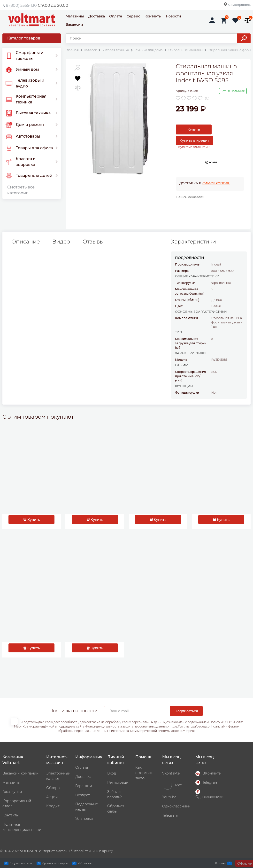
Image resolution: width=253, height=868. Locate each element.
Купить (194, 129)
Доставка (97, 16)
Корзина (221, 863)
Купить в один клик (194, 147)
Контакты (153, 16)
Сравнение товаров (55, 863)
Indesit (216, 264)
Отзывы (93, 242)
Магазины (75, 16)
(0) (207, 98)
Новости (173, 16)
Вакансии (74, 24)
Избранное (85, 863)
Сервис (133, 16)
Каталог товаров (24, 38)
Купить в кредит (194, 141)
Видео (61, 242)
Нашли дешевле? (190, 197)
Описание (26, 242)
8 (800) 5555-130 (21, 5)
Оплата (116, 16)
